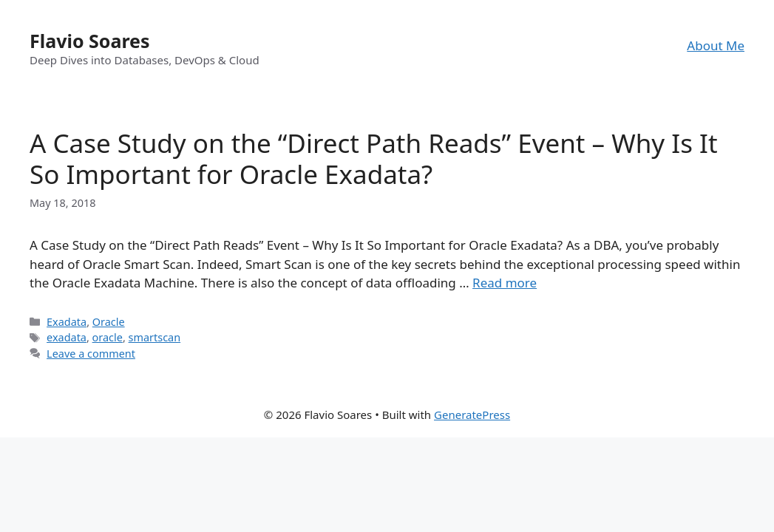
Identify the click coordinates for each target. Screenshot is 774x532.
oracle (108, 337)
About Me (716, 45)
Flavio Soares (90, 41)
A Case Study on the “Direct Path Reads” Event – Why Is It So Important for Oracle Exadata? (374, 158)
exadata (67, 337)
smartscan (155, 337)
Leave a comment (91, 354)
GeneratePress (472, 415)
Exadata (67, 322)
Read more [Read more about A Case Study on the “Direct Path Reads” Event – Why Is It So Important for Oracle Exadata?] (505, 283)
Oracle (109, 322)
